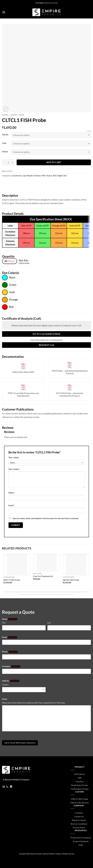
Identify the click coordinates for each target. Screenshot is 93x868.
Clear (89, 131)
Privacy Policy (79, 828)
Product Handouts (81, 841)
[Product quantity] (8, 162)
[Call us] (7, 787)
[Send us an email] (4, 787)
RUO (55, 176)
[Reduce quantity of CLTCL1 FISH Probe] (4, 162)
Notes (5, 699)
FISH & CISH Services (80, 803)
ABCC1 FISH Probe (12, 580)
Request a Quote (79, 820)
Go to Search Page (47, 334)
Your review (14, 469)
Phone (10, 652)
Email (12, 505)
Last (49, 623)
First (4, 623)
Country (5, 685)
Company (11, 666)
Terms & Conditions (79, 824)
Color (4, 143)
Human (49, 176)
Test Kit (5, 135)
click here (70, 594)
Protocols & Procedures (81, 838)
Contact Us (79, 816)
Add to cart (54, 162)
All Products (80, 774)
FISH (43, 176)
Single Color (17, 115)
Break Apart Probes (80, 785)
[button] (4, 12)
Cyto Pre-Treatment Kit (43, 576)
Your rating (14, 457)
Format (5, 152)
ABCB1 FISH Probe (71, 580)
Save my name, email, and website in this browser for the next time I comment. (46, 518)
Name (12, 493)
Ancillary (80, 781)
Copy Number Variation (31, 176)
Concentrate (16, 176)
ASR (80, 778)
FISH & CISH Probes (80, 799)
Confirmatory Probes (80, 789)
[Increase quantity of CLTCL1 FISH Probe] (13, 162)
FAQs (81, 845)
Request (46, 345)
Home (5, 115)
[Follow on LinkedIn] (11, 787)
